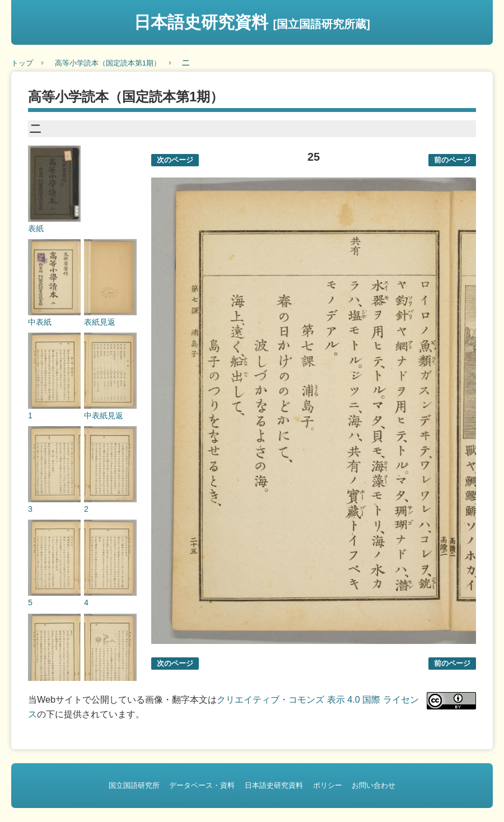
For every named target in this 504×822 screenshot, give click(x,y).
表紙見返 (100, 322)
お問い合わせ (374, 785)
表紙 (36, 228)
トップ (22, 63)
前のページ (452, 160)
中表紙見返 (104, 415)
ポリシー (328, 785)
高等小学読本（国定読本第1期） (108, 63)
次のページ (175, 160)
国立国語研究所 (134, 785)
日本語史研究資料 (252, 22)
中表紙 (40, 322)
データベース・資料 (202, 785)
